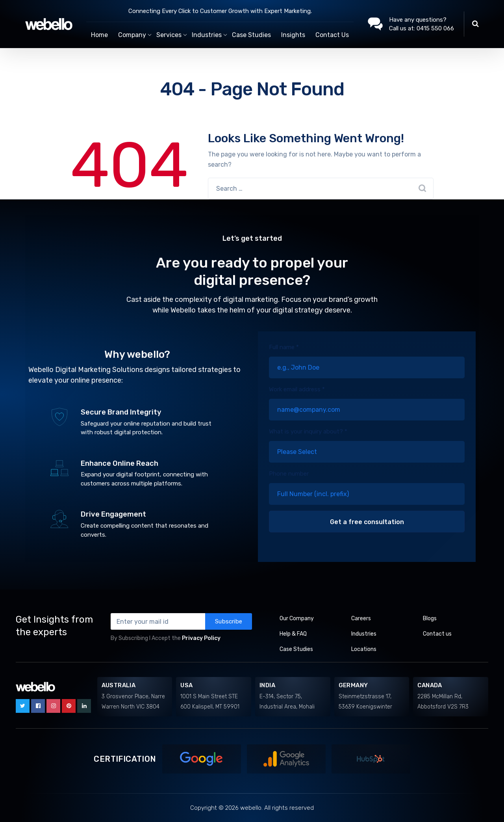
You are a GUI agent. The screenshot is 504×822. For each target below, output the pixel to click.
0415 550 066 (435, 28)
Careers (361, 618)
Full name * (367, 361)
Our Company (297, 618)
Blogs (430, 618)
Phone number (367, 487)
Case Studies (251, 35)
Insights (293, 35)
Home (99, 35)
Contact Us (332, 35)
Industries (364, 634)
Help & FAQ (293, 634)
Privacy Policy (201, 638)
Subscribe (229, 621)
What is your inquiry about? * (367, 445)
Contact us (437, 634)
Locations (364, 649)
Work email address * (367, 403)
